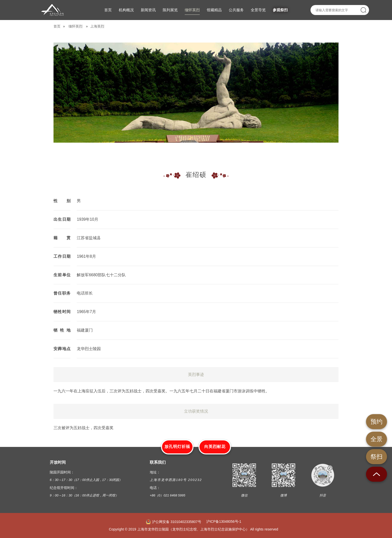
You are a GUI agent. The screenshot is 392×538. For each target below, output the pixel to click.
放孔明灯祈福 (177, 447)
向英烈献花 (215, 447)
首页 (57, 26)
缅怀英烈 (75, 26)
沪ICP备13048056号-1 (224, 521)
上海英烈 (97, 26)
